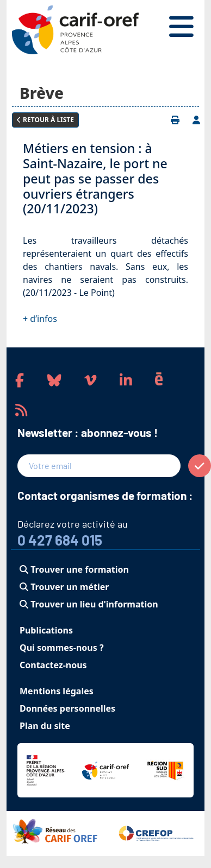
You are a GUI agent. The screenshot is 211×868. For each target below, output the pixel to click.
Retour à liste (45, 120)
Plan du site (45, 726)
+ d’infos (40, 319)
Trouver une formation (74, 569)
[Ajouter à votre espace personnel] (196, 120)
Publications (46, 630)
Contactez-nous (53, 665)
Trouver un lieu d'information (89, 604)
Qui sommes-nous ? (62, 648)
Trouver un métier (64, 587)
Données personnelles (67, 708)
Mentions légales (57, 691)
